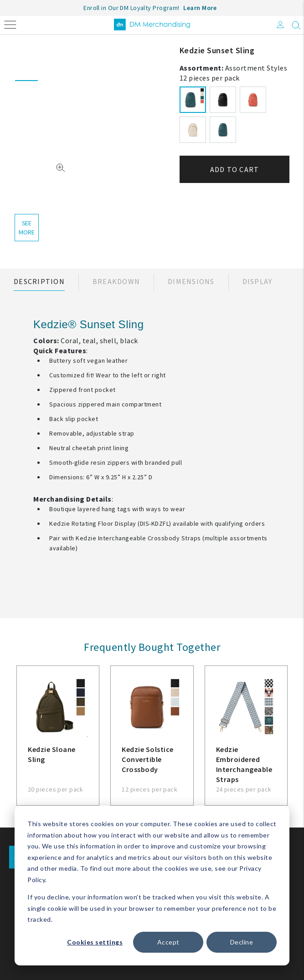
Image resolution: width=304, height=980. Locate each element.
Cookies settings (95, 942)
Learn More (200, 8)
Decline (242, 942)
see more (26, 228)
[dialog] (152, 886)
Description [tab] (39, 281)
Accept (168, 942)
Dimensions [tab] (191, 281)
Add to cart (235, 169)
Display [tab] (258, 281)
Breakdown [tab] (116, 281)
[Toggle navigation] (10, 24)
